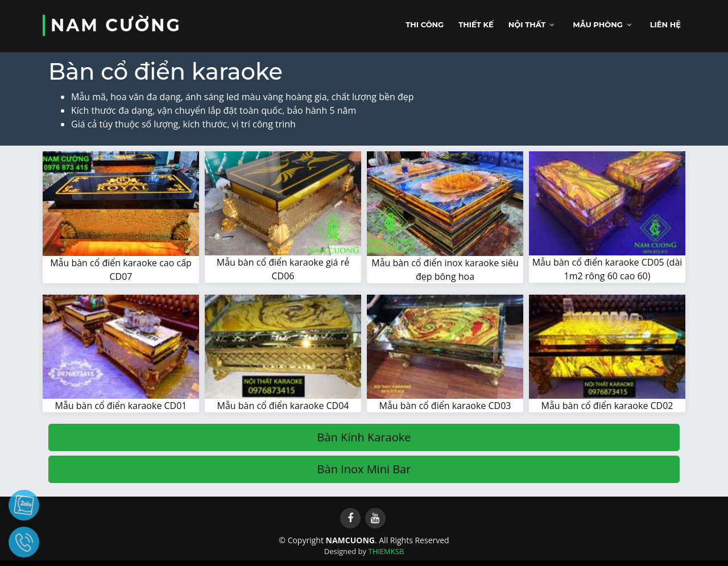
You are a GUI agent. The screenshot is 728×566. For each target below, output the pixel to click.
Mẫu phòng (598, 24)
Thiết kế (476, 24)
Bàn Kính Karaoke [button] (364, 437)
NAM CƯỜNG (116, 25)
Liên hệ (665, 24)
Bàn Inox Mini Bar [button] (364, 469)
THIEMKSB (386, 551)
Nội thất (527, 24)
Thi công (425, 24)
